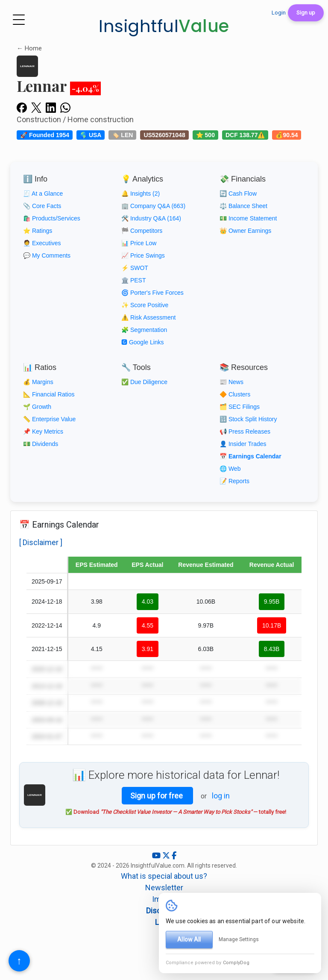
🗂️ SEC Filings (240, 407)
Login (279, 13)
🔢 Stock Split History (248, 419)
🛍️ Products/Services (52, 218)
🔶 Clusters (235, 394)
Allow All (189, 939)
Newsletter (164, 888)
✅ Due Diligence (144, 382)
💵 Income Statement (248, 218)
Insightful (164, 26)
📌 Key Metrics (43, 431)
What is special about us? (164, 876)
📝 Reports (234, 481)
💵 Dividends (41, 444)
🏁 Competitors (142, 231)
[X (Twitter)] (167, 855)
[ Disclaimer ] (41, 542)
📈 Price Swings (143, 255)
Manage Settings (239, 939)
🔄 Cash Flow (238, 194)
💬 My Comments (47, 255)
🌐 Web (230, 469)
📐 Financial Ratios (49, 394)
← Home (29, 48)
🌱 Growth (37, 407)
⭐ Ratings (38, 231)
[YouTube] (157, 855)
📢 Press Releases (245, 431)
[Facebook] (174, 855)
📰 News (231, 382)
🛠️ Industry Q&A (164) (151, 218)
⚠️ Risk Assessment (148, 317)
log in (221, 796)
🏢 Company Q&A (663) (153, 206)
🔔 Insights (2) (141, 194)
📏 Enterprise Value (49, 419)
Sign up (306, 13)
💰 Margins (38, 382)
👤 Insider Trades (243, 444)
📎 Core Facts (42, 206)
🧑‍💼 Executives (42, 243)
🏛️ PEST (133, 280)
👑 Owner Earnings (245, 231)
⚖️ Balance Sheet (243, 206)
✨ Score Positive (145, 305)
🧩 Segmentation (144, 330)
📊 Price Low (139, 243)
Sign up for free (157, 796)
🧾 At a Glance (43, 194)
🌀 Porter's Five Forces (152, 293)
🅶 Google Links (143, 342)
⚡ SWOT (135, 268)
